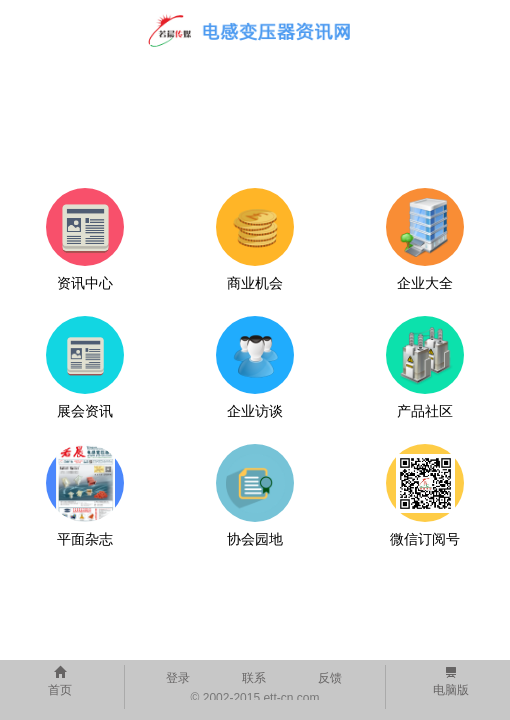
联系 (254, 678)
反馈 (330, 678)
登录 (178, 678)
